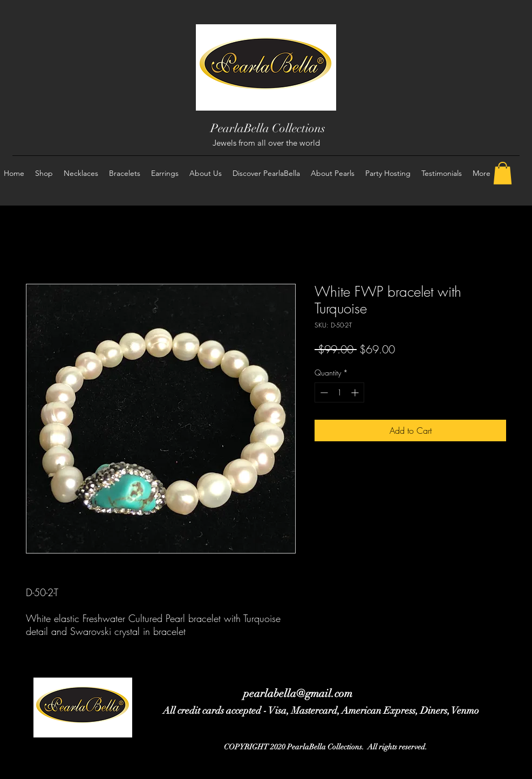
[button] (503, 173)
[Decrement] (323, 392)
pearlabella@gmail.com (298, 693)
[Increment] (356, 392)
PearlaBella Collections (268, 128)
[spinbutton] (339, 392)
